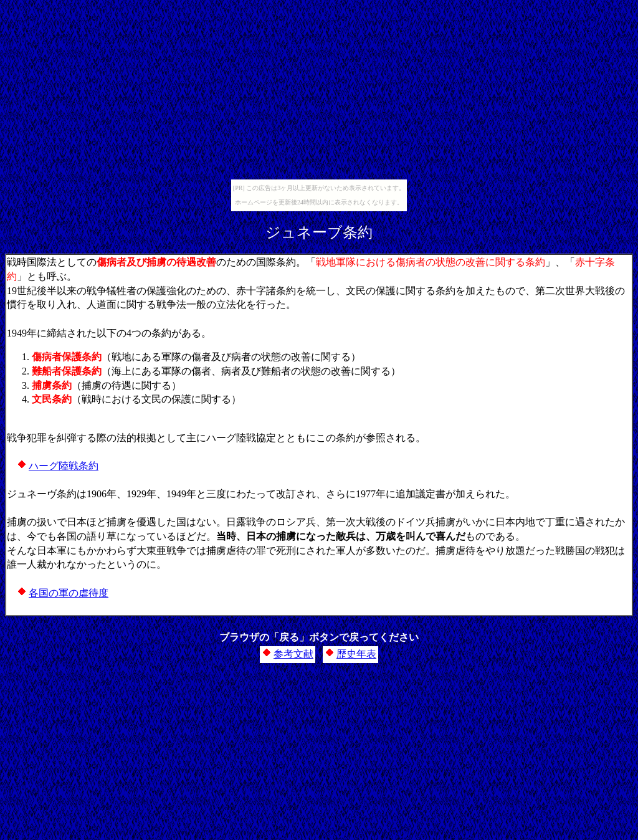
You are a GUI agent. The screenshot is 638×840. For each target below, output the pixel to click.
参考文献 (293, 654)
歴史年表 (356, 654)
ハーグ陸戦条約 (64, 466)
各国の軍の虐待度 (69, 593)
